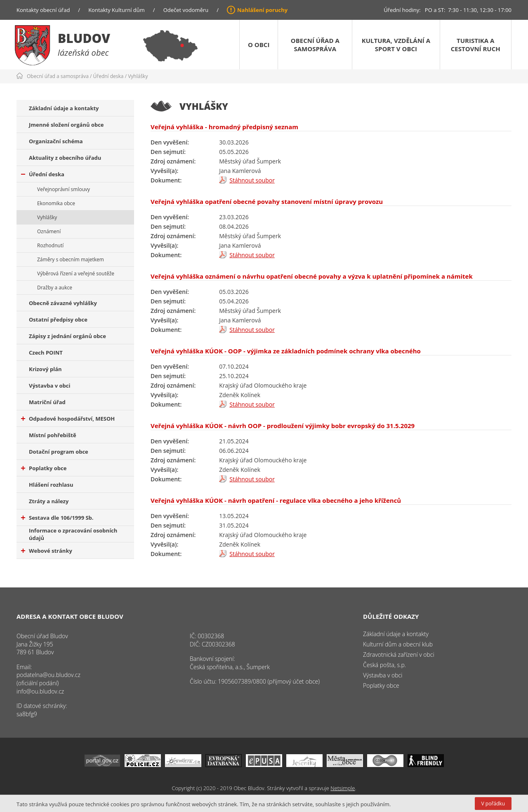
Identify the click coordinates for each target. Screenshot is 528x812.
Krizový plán (45, 369)
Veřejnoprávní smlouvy (64, 189)
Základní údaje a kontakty (64, 108)
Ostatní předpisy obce (58, 320)
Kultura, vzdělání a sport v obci (396, 45)
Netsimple (343, 788)
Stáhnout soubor (252, 180)
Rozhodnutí (50, 245)
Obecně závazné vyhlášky (63, 303)
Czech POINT (46, 353)
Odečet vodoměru (186, 10)
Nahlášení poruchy (262, 10)
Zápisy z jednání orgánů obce (67, 336)
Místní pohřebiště (53, 435)
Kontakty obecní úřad (43, 10)
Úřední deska (108, 76)
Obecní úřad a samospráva (315, 45)
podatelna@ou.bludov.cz (48, 675)
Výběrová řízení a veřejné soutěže (76, 273)
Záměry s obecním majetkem (71, 259)
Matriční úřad (47, 402)
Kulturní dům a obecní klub (398, 644)
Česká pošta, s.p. (384, 665)
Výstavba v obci (49, 386)
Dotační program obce (59, 452)
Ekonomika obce (56, 203)
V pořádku (493, 804)
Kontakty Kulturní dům (117, 10)
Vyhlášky (138, 76)
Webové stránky (47, 551)
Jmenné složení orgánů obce (66, 125)
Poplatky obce (44, 468)
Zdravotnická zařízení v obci (399, 655)
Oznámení (49, 231)
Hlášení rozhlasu (51, 485)
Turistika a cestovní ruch (476, 45)
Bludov (84, 38)
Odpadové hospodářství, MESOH (68, 419)
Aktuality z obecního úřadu (65, 158)
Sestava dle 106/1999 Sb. (57, 518)
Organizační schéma (56, 141)
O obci (259, 45)
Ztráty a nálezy (49, 501)
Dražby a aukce (55, 288)
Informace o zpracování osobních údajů (73, 534)
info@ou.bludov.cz (40, 691)
